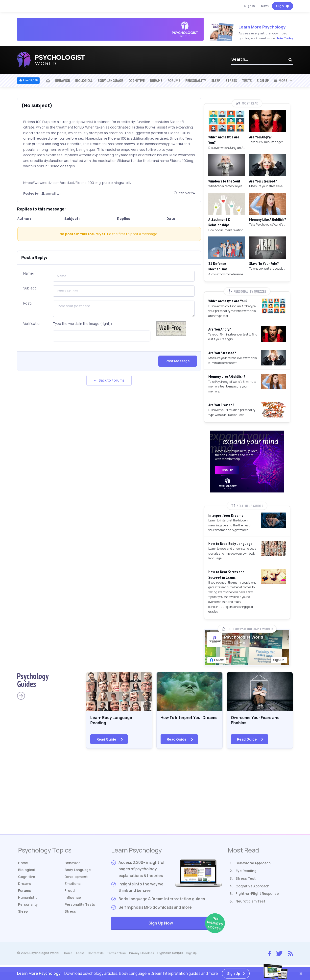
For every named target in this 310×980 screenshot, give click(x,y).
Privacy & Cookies (147, 956)
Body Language (110, 80)
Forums (174, 80)
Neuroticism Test (250, 904)
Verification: (33, 323)
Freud (70, 897)
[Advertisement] (155, 797)
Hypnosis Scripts (176, 956)
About (81, 956)
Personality (196, 80)
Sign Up (283, 6)
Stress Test (246, 882)
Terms (120, 956)
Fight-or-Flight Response (257, 897)
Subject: (30, 288)
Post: (28, 303)
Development (77, 882)
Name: (29, 273)
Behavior (63, 80)
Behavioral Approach (253, 866)
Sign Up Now (185, 927)
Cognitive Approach (252, 889)
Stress (231, 80)
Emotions (73, 889)
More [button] (280, 80)
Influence (74, 904)
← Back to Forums (109, 380)
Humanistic (29, 904)
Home (24, 866)
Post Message (178, 361)
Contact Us (98, 956)
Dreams (156, 80)
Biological (84, 80)
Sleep (216, 80)
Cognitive (137, 80)
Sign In (250, 6)
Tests (247, 80)
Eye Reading (246, 874)
